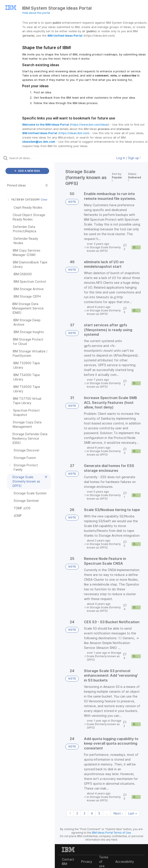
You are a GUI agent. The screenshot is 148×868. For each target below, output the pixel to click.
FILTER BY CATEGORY (23, 200)
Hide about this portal (36, 13)
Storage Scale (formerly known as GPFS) (104, 249)
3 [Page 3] (84, 813)
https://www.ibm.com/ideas (90, 124)
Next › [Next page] (118, 813)
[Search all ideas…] (30, 158)
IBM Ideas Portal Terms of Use (111, 833)
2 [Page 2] (77, 813)
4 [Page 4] (92, 813)
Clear (44, 200)
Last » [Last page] (133, 813)
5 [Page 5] (99, 813)
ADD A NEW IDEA (27, 171)
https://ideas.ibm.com (74, 133)
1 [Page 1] (70, 813)
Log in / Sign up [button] (129, 158)
